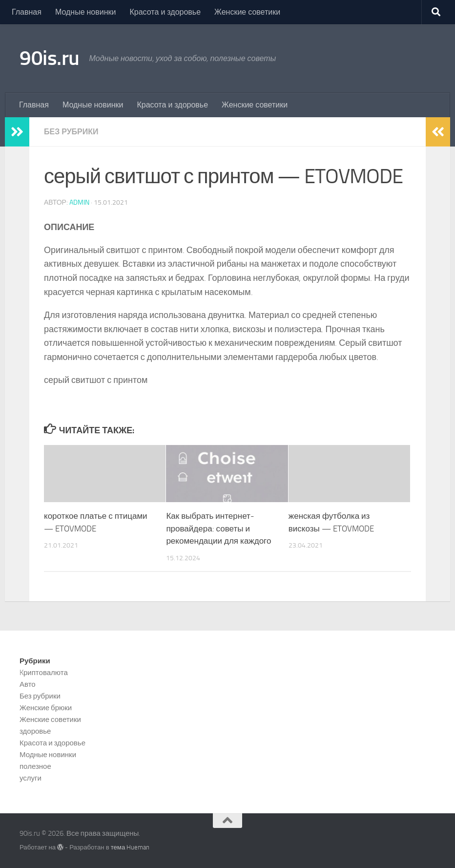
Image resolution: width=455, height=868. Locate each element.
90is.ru (50, 58)
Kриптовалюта (44, 673)
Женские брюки (46, 708)
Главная (27, 12)
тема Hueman (130, 847)
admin (79, 202)
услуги (31, 778)
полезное (35, 766)
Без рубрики (71, 132)
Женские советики (247, 12)
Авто (28, 684)
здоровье (35, 731)
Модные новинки (86, 12)
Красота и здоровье (165, 12)
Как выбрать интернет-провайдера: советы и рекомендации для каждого (218, 528)
